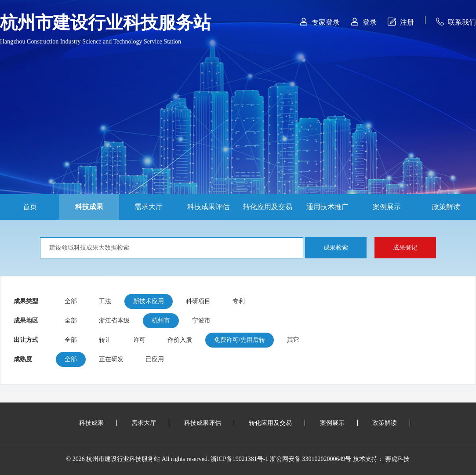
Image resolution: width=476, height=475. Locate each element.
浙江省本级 (114, 321)
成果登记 (405, 248)
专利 (239, 301)
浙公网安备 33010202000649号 (311, 459)
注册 (401, 22)
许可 (139, 340)
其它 (293, 340)
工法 (105, 301)
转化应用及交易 (268, 207)
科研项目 (198, 301)
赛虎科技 (397, 459)
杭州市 (161, 321)
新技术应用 (149, 301)
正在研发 (111, 359)
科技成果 (89, 207)
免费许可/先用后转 (240, 340)
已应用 (155, 359)
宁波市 (201, 321)
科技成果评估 (208, 207)
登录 (364, 22)
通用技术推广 (327, 207)
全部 (71, 301)
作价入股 (180, 340)
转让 (105, 340)
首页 (30, 207)
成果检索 (336, 248)
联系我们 (456, 22)
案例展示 (387, 207)
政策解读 (446, 207)
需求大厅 (149, 207)
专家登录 (320, 22)
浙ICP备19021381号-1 (239, 459)
